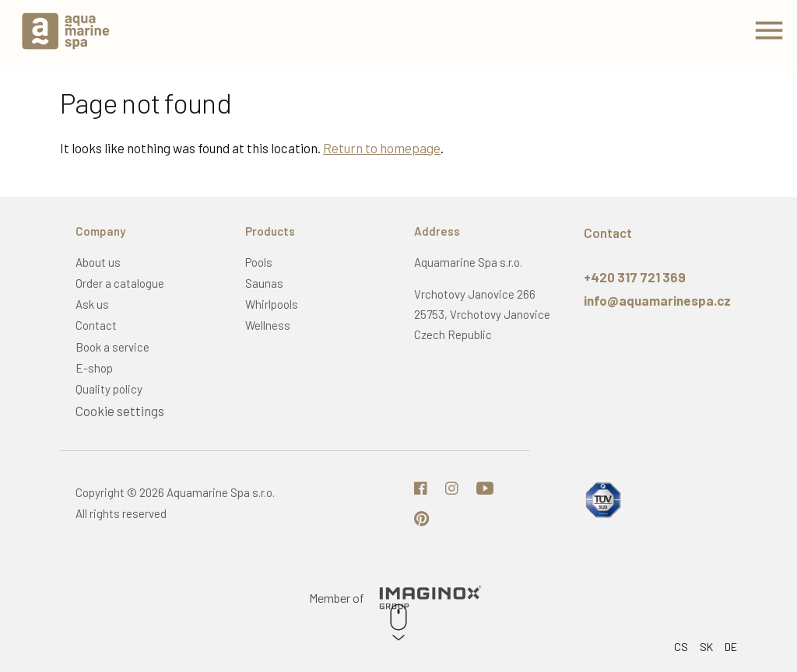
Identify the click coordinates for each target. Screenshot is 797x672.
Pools (259, 262)
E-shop (94, 368)
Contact (96, 325)
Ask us (92, 304)
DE (731, 647)
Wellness (268, 325)
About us (98, 262)
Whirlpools (272, 304)
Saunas (264, 283)
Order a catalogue (120, 283)
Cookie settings (120, 411)
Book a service (112, 347)
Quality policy (109, 389)
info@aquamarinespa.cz (657, 300)
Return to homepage (382, 148)
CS (681, 647)
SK (706, 647)
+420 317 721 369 (635, 277)
